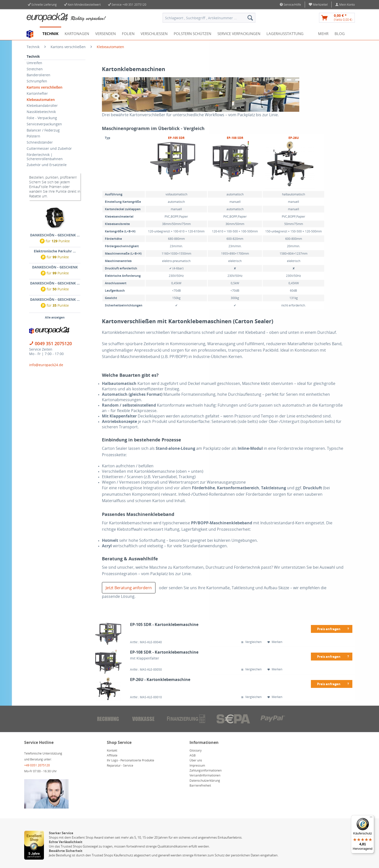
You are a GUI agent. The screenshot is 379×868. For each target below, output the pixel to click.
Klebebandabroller (42, 105)
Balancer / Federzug (43, 130)
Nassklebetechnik (41, 112)
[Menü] (371, 818)
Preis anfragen (333, 628)
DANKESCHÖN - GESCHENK (55, 267)
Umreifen (34, 63)
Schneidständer (40, 142)
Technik (33, 56)
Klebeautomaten (41, 100)
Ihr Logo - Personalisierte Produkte (131, 760)
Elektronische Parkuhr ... (55, 251)
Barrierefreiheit (200, 785)
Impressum (197, 765)
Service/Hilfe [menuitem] (290, 5)
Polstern (33, 136)
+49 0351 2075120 (37, 765)
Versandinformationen (205, 775)
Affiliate (112, 755)
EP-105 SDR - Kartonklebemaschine (164, 625)
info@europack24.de (46, 365)
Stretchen (35, 69)
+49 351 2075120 (134, 5)
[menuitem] (318, 5)
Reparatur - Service (120, 765)
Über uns (196, 760)
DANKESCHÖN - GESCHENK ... (55, 235)
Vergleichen (251, 642)
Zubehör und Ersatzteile (47, 165)
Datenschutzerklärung (205, 781)
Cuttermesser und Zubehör (49, 148)
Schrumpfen (37, 81)
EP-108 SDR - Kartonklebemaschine (164, 652)
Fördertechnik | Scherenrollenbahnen (45, 157)
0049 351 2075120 (53, 343)
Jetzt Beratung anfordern (129, 588)
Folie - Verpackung (42, 118)
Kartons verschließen (45, 87)
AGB (193, 755)
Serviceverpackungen (44, 124)
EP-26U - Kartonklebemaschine (160, 680)
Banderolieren (38, 75)
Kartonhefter (37, 93)
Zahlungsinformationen (206, 770)
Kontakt (112, 750)
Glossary (196, 750)
